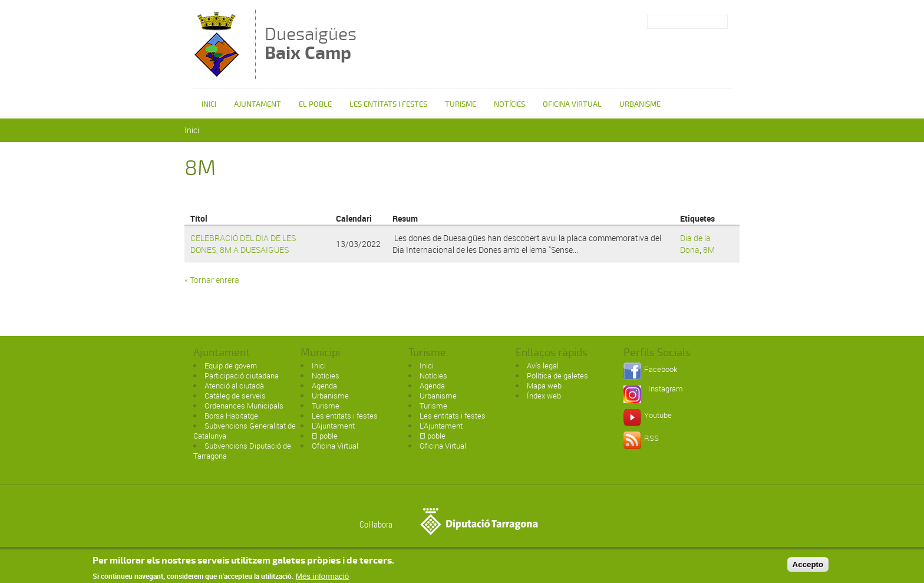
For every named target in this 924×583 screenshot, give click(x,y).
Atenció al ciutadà (234, 386)
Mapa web (544, 386)
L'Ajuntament (333, 426)
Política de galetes (557, 376)
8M (709, 250)
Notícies (509, 104)
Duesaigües (311, 43)
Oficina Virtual (572, 104)
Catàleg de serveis (235, 396)
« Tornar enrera (212, 280)
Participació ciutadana (242, 376)
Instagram (666, 388)
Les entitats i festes (388, 104)
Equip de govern (231, 365)
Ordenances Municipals (244, 406)
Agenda (324, 386)
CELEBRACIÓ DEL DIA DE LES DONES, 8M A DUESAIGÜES (243, 244)
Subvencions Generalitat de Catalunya (245, 431)
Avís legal (543, 365)
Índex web (544, 396)
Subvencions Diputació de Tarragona (242, 451)
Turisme (461, 104)
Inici (209, 104)
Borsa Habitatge (231, 416)
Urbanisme (640, 104)
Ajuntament (258, 104)
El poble (315, 104)
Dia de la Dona (695, 244)
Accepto (808, 567)
